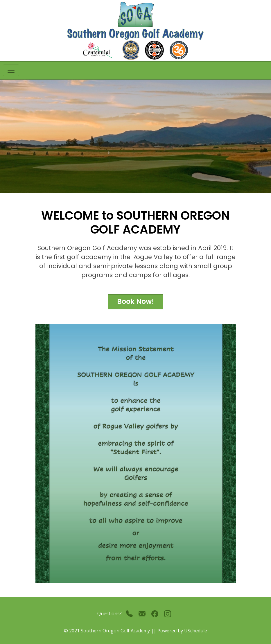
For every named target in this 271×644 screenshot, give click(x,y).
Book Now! (135, 301)
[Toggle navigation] (11, 70)
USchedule (196, 631)
